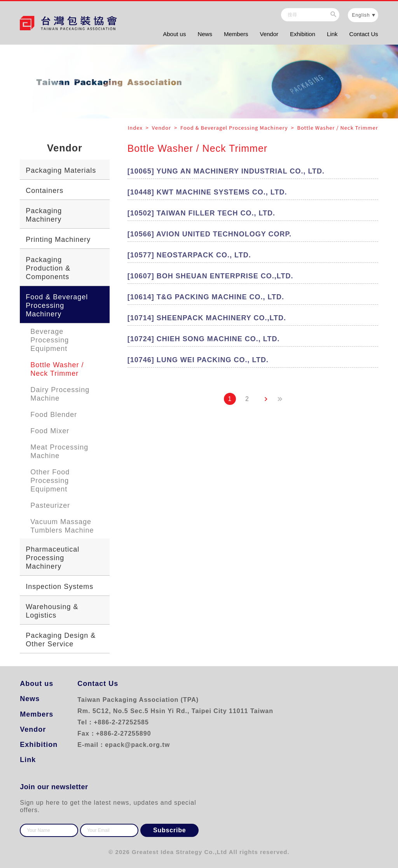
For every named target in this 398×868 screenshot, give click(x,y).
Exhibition (303, 34)
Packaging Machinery (44, 215)
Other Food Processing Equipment (50, 481)
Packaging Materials (61, 170)
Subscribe (170, 830)
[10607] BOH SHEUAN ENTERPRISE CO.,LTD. (210, 276)
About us (174, 34)
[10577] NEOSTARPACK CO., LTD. (189, 255)
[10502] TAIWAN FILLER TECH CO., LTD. (201, 213)
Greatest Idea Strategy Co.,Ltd (179, 852)
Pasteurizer (50, 505)
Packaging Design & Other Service (61, 640)
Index (136, 128)
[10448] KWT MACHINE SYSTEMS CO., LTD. (207, 192)
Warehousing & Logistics (52, 611)
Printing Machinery (58, 240)
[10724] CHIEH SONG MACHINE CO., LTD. (204, 339)
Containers (45, 191)
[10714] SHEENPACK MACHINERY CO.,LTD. (207, 318)
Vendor (269, 34)
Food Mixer (50, 431)
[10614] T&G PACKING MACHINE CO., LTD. (206, 297)
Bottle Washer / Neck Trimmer (57, 369)
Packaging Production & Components (48, 268)
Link (332, 34)
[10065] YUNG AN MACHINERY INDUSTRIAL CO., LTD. (226, 171)
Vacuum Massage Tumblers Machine (62, 526)
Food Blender (54, 415)
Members (236, 34)
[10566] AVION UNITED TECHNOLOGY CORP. (209, 234)
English (361, 15)
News (205, 34)
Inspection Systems (59, 587)
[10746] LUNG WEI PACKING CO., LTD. (198, 360)
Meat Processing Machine (59, 451)
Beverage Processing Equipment (50, 340)
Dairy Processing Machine (60, 394)
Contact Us (364, 34)
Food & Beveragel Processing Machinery (57, 306)
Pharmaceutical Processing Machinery (52, 558)
